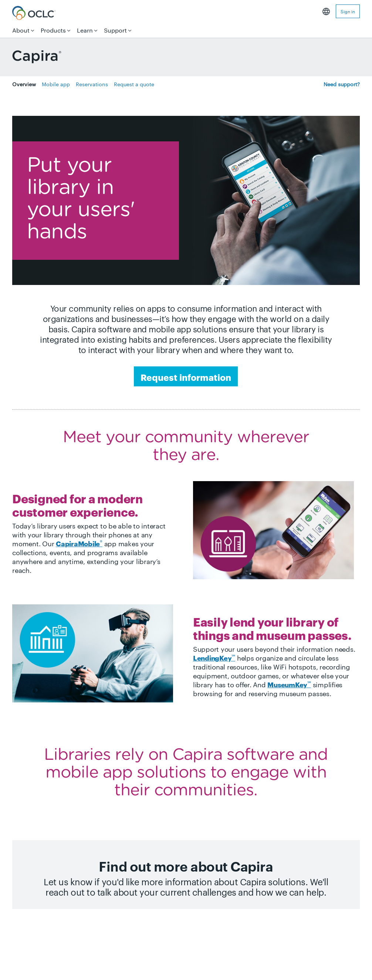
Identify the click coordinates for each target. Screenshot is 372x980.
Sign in (348, 11)
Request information (186, 377)
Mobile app (56, 84)
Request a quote (134, 84)
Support (115, 30)
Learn (85, 30)
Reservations (92, 84)
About (21, 30)
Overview (24, 84)
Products (53, 30)
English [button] (326, 11)
